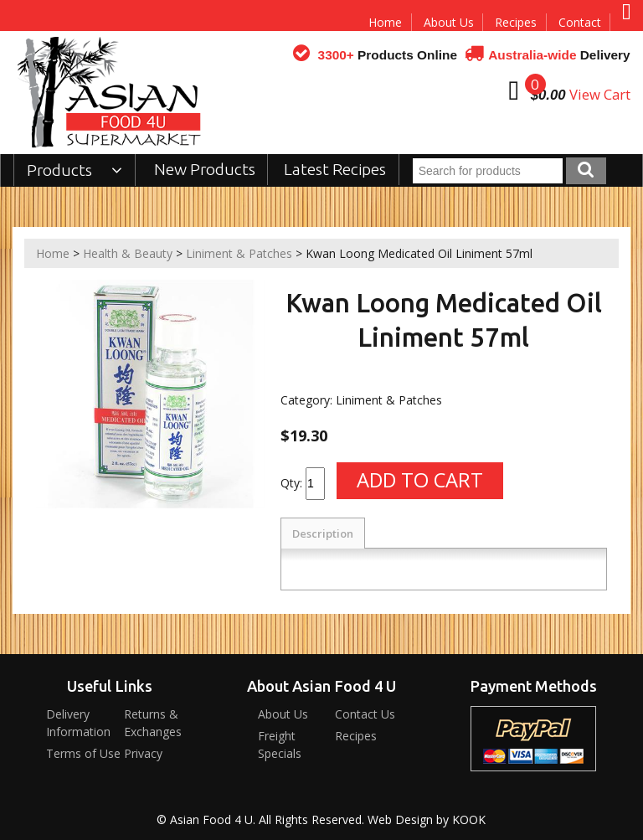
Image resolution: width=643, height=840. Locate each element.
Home (385, 22)
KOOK (469, 819)
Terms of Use (83, 753)
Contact (580, 22)
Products (75, 170)
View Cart (600, 94)
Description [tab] (323, 533)
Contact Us (365, 714)
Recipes (516, 22)
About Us (449, 22)
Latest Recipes (335, 169)
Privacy (143, 753)
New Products (205, 169)
